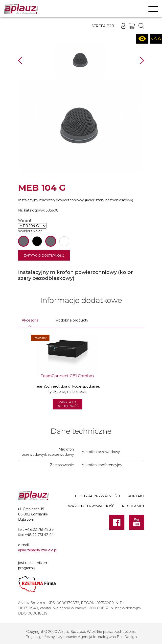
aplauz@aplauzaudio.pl (38, 550)
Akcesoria (30, 320)
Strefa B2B (103, 26)
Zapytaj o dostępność (44, 255)
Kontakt (136, 496)
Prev (20, 61)
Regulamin (133, 506)
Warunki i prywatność (91, 506)
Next (142, 61)
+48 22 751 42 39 (39, 530)
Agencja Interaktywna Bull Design (107, 637)
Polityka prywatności (98, 496)
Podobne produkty (72, 320)
